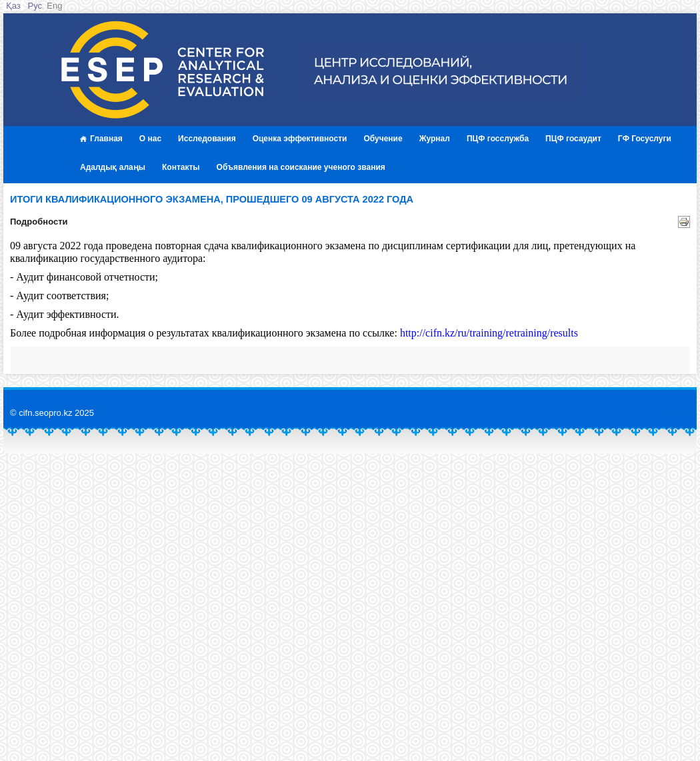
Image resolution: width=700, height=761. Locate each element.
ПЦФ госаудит (573, 139)
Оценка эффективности (300, 139)
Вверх (678, 413)
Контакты (181, 167)
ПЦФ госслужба (498, 139)
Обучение (383, 139)
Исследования (207, 139)
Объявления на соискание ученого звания (301, 167)
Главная (101, 139)
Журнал (435, 139)
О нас (150, 139)
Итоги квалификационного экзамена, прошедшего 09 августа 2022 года (212, 199)
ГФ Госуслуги (645, 139)
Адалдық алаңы (113, 167)
